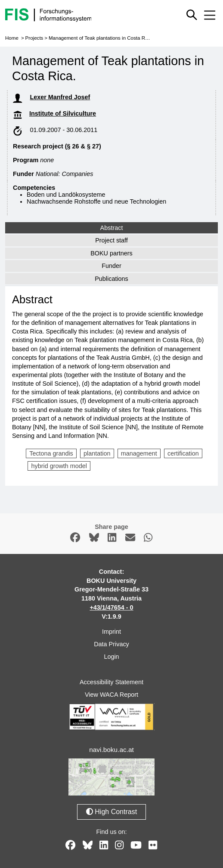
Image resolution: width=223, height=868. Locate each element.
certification (183, 453)
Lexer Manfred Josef (60, 97)
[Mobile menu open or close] (210, 15)
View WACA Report (111, 695)
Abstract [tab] (112, 228)
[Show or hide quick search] (192, 15)
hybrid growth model (59, 466)
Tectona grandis (51, 453)
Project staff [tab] (111, 240)
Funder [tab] (111, 266)
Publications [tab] (111, 279)
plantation (97, 453)
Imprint (111, 632)
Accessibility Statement (111, 682)
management (139, 453)
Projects (34, 38)
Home (12, 38)
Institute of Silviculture (63, 113)
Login (111, 657)
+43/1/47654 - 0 (111, 607)
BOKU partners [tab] (111, 253)
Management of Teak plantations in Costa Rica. (101, 38)
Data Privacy (111, 644)
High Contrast (111, 812)
